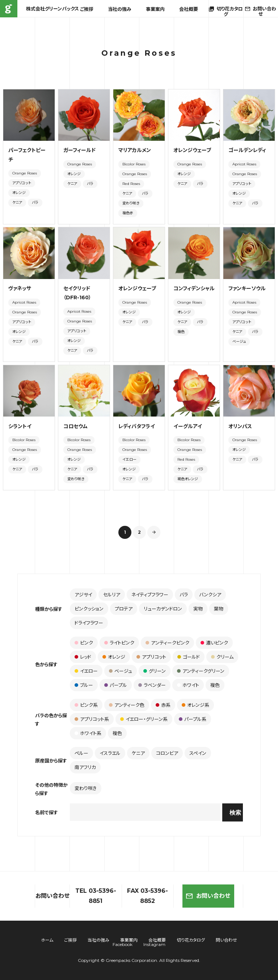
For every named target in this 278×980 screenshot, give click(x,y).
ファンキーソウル (247, 288)
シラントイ (20, 426)
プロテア (124, 609)
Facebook (123, 944)
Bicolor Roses (134, 164)
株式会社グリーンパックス (9, 9)
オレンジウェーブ (192, 150)
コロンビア (167, 753)
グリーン (155, 671)
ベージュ (239, 341)
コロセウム (75, 426)
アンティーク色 (127, 705)
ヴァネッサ (20, 288)
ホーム (47, 940)
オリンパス (240, 426)
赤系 (163, 705)
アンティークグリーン (201, 671)
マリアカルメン (135, 150)
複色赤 (128, 213)
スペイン (198, 753)
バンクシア (210, 595)
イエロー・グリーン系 (144, 719)
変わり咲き (131, 203)
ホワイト (188, 685)
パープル (116, 685)
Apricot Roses (244, 164)
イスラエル (110, 753)
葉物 (219, 609)
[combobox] (145, 812)
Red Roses (131, 184)
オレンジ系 (195, 705)
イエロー (129, 459)
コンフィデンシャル (194, 288)
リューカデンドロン (163, 609)
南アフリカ (85, 767)
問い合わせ (226, 940)
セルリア (112, 595)
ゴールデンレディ (247, 150)
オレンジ (19, 193)
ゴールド (189, 657)
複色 (181, 332)
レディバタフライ (137, 426)
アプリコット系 (92, 719)
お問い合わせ (208, 896)
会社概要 (189, 9)
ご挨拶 (87, 9)
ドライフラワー (89, 623)
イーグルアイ (188, 426)
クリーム (222, 657)
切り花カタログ (191, 940)
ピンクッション (89, 609)
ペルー (81, 753)
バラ (35, 202)
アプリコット (22, 183)
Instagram (154, 944)
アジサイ (83, 595)
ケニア (17, 202)
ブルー (84, 685)
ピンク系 (86, 705)
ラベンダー (152, 685)
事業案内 (155, 9)
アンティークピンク (167, 643)
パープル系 (193, 719)
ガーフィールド (79, 150)
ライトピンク (119, 643)
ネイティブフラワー (150, 595)
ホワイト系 (88, 733)
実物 (198, 609)
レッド (83, 657)
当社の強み (120, 9)
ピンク (84, 643)
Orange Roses (25, 173)
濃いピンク (214, 643)
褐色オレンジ (188, 479)
